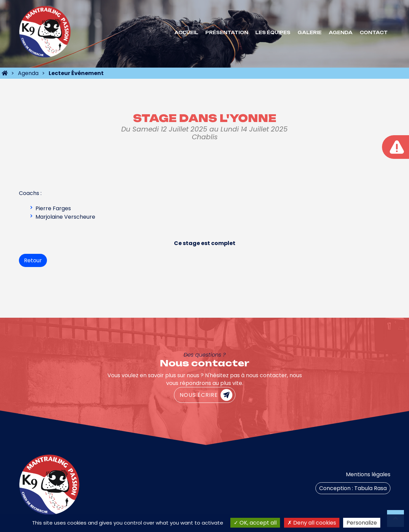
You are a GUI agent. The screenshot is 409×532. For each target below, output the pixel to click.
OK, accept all (255, 523)
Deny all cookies (312, 523)
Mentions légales (368, 474)
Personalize (362, 523)
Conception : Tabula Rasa (353, 488)
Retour (33, 260)
